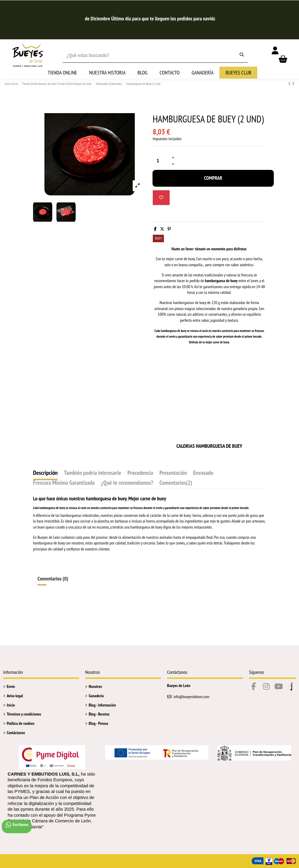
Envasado (203, 473)
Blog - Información (102, 705)
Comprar (213, 178)
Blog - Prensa (99, 723)
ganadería (240, 309)
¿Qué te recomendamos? (127, 483)
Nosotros (95, 686)
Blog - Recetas (99, 714)
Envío (11, 686)
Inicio (11, 705)
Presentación (173, 473)
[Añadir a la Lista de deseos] (161, 198)
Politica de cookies (21, 723)
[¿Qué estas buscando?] (242, 55)
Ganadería (96, 696)
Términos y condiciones (24, 714)
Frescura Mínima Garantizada (64, 483)
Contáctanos (16, 733)
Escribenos (17, 825)
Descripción (45, 473)
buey (183, 331)
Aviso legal (15, 696)
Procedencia (140, 473)
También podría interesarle (93, 473)
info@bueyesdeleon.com (192, 697)
